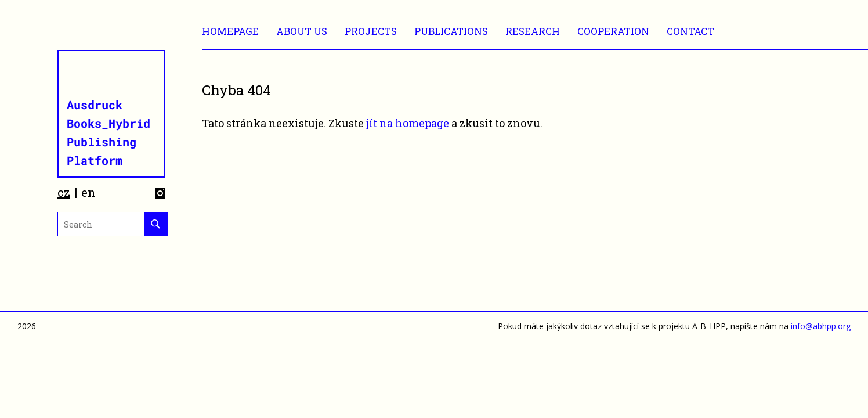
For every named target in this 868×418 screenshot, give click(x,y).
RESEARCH (533, 31)
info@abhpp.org (821, 326)
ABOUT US (302, 31)
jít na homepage (408, 123)
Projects (371, 31)
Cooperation (613, 31)
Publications (451, 31)
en (88, 192)
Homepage (230, 31)
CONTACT (690, 31)
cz (64, 192)
